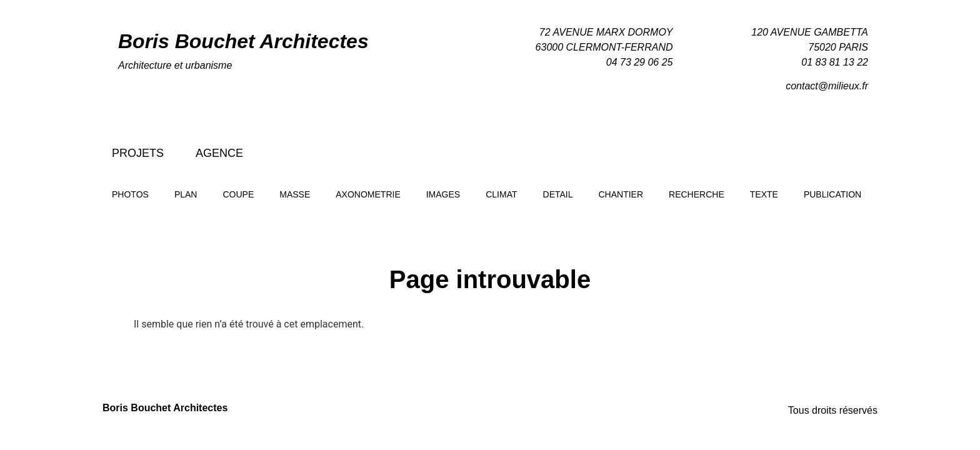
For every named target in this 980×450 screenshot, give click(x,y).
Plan (186, 194)
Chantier (621, 194)
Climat (501, 194)
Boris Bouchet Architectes (243, 41)
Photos (130, 194)
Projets (138, 153)
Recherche (697, 194)
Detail (558, 194)
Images (443, 194)
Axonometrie (368, 194)
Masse (295, 194)
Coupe (238, 194)
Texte (764, 194)
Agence (219, 153)
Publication (832, 194)
